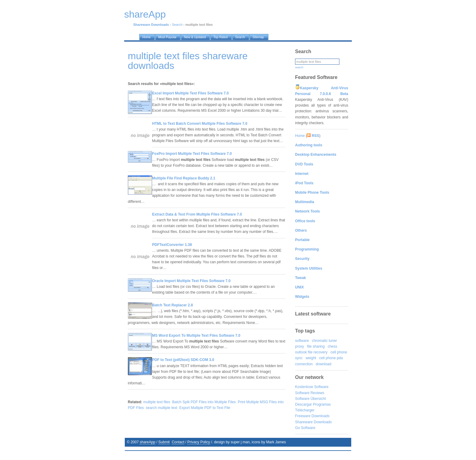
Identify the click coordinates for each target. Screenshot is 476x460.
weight (311, 358)
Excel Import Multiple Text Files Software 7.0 (190, 93)
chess (332, 346)
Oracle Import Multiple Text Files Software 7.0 (191, 281)
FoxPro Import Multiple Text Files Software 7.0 (192, 154)
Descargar (303, 404)
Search (177, 25)
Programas (322, 404)
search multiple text (161, 408)
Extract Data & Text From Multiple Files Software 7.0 (197, 214)
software (302, 341)
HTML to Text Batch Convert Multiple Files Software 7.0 (200, 124)
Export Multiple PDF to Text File (205, 408)
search (299, 67)
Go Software (305, 428)
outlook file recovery (311, 352)
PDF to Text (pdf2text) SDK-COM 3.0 (183, 360)
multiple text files (157, 402)
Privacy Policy (199, 442)
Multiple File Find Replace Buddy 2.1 (184, 178)
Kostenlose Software (312, 387)
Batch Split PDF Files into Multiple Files (204, 402)
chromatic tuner (324, 341)
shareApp (147, 442)
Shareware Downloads (313, 422)
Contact (178, 442)
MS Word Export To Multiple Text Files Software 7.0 (196, 336)
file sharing (316, 346)
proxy (299, 346)
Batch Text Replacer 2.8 (173, 305)
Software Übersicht (310, 399)
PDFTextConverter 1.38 (172, 245)
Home (300, 136)
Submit (164, 442)
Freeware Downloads (312, 416)
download (323, 364)
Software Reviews (310, 393)
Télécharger (305, 410)
